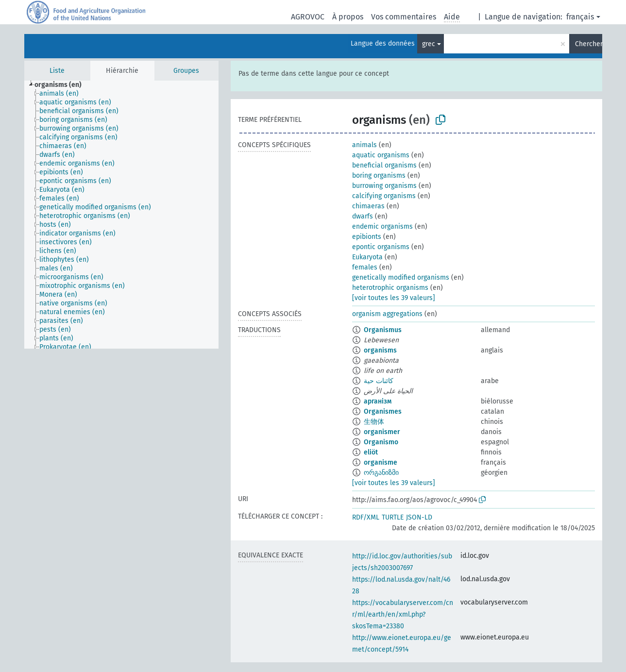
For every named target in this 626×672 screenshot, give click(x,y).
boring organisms (379, 176)
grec (429, 44)
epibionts (367, 237)
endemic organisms (382, 227)
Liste (57, 71)
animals (364, 145)
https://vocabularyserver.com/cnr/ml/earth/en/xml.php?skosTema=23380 (403, 614)
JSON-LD (419, 517)
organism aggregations (387, 314)
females (365, 267)
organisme (381, 462)
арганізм (378, 401)
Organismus (383, 330)
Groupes (186, 71)
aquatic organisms (381, 155)
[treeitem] (62, 85)
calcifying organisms (384, 196)
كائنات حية (379, 381)
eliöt (371, 452)
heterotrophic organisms (390, 288)
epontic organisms (381, 247)
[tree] (121, 215)
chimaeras (368, 206)
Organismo (381, 442)
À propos (348, 17)
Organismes (383, 412)
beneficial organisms (384, 165)
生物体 (374, 422)
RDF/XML (366, 517)
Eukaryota (367, 257)
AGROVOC (308, 17)
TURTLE (393, 517)
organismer (382, 432)
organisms (380, 350)
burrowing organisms (384, 186)
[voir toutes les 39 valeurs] (394, 298)
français (580, 17)
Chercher (589, 44)
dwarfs (363, 216)
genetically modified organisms (401, 277)
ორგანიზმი (381, 473)
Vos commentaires (404, 17)
